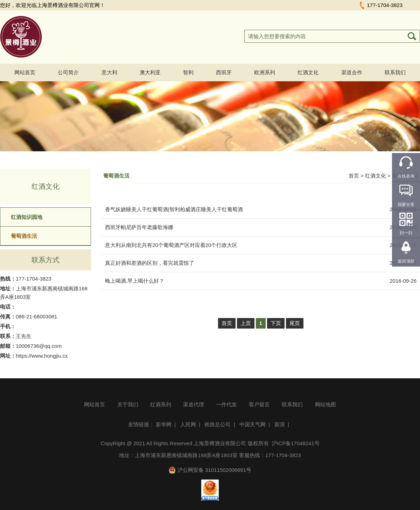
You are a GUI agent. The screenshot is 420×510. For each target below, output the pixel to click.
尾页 (295, 323)
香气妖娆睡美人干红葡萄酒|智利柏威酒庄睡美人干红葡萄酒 (174, 209)
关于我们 (128, 404)
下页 (276, 323)
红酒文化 (308, 72)
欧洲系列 (265, 72)
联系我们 (395, 72)
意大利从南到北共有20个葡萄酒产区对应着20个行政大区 (171, 245)
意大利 (109, 72)
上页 (246, 323)
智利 (188, 72)
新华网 (164, 424)
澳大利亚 (150, 72)
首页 (354, 176)
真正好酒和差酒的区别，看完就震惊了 (150, 263)
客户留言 (259, 404)
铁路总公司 (218, 424)
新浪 (280, 424)
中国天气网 (253, 424)
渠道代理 (194, 404)
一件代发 (226, 404)
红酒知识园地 (27, 217)
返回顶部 (406, 261)
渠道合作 (352, 72)
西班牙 (224, 72)
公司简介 (68, 72)
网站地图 (325, 404)
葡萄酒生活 (24, 236)
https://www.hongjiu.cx (42, 356)
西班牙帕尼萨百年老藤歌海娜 (139, 227)
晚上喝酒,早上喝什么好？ (135, 281)
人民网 (188, 424)
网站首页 (25, 72)
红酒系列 (161, 404)
